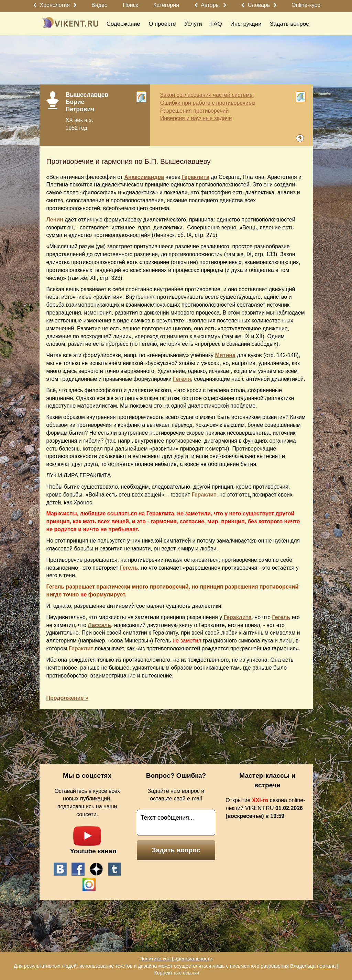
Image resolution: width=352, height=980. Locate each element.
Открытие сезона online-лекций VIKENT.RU (265, 808)
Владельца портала (313, 966)
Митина (225, 355)
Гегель (129, 568)
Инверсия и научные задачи (196, 118)
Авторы (210, 5)
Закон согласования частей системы (207, 95)
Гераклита (195, 177)
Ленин (55, 220)
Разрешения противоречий (195, 111)
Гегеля (182, 379)
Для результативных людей (45, 966)
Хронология (55, 5)
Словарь (259, 5)
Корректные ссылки (177, 973)
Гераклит (204, 495)
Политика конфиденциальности (176, 959)
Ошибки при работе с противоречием (208, 103)
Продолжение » (67, 698)
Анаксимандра (144, 177)
